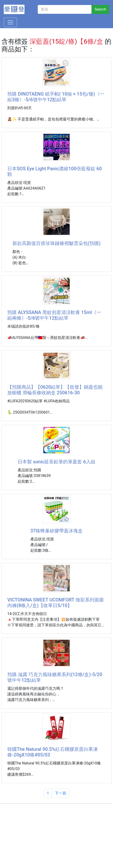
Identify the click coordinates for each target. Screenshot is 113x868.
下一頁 (61, 793)
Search (100, 9)
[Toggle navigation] (10, 22)
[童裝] (65, 9)
